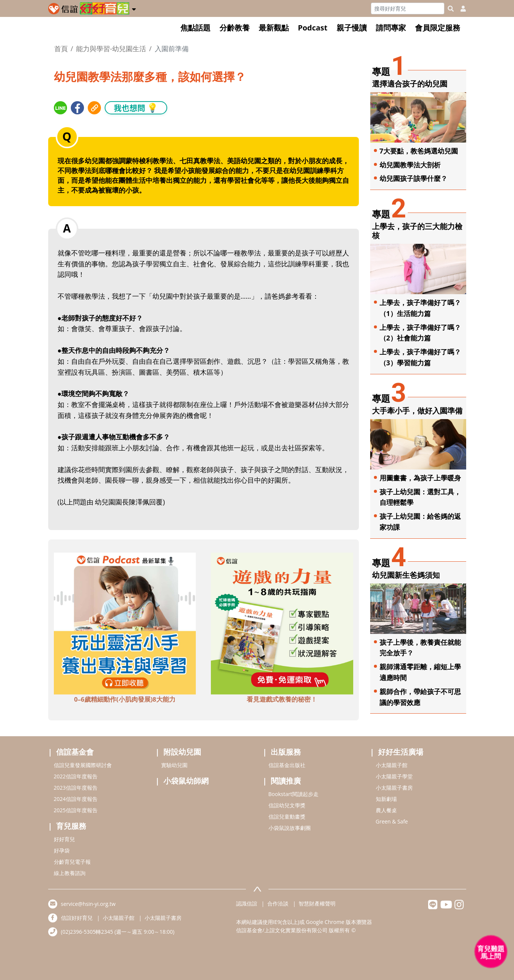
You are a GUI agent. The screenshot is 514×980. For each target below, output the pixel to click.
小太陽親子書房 (394, 788)
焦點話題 (195, 28)
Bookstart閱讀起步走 (294, 794)
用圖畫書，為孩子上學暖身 (420, 478)
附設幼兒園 (182, 752)
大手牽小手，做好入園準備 (417, 411)
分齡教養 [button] (235, 28)
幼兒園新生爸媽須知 (406, 575)
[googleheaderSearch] (451, 9)
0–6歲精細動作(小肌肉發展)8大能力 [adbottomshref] (125, 699)
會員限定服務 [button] (438, 28)
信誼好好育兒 (77, 918)
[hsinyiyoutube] (446, 906)
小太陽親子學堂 (394, 776)
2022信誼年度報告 (76, 776)
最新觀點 (274, 28)
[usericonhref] (460, 9)
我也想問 (136, 107)
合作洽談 (278, 903)
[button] (134, 8)
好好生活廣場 (401, 752)
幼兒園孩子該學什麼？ (413, 178)
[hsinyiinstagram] (459, 906)
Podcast (313, 28)
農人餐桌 (386, 810)
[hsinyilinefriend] (433, 906)
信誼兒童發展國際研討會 (83, 765)
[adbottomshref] (125, 623)
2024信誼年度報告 (76, 799)
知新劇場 (386, 799)
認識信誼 (247, 903)
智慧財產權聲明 (317, 903)
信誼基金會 (75, 752)
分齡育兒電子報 (72, 862)
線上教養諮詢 (70, 873)
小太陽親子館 (392, 765)
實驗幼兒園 (174, 765)
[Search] (408, 8)
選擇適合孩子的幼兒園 (410, 84)
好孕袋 (62, 850)
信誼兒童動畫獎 (287, 817)
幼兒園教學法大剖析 (410, 165)
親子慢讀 (352, 28)
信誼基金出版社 (287, 765)
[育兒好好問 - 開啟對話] (491, 952)
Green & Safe (392, 821)
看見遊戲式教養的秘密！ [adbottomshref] (282, 699)
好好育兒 (64, 839)
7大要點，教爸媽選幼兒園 (419, 151)
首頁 (61, 49)
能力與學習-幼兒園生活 (111, 49)
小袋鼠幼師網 (186, 781)
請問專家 (391, 28)
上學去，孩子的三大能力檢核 (417, 231)
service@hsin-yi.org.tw (88, 904)
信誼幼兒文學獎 (287, 805)
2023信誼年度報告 (76, 788)
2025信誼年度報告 (76, 810)
